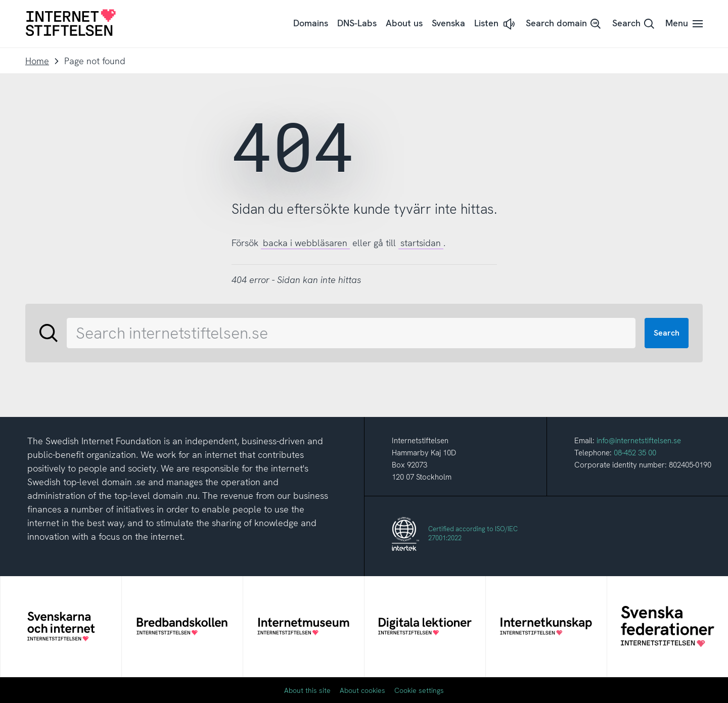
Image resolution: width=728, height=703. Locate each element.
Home (37, 61)
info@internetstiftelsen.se (639, 441)
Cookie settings (419, 690)
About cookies (362, 690)
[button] (495, 24)
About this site (307, 690)
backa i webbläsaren (305, 243)
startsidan (421, 243)
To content (0, 0)
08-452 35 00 (635, 453)
